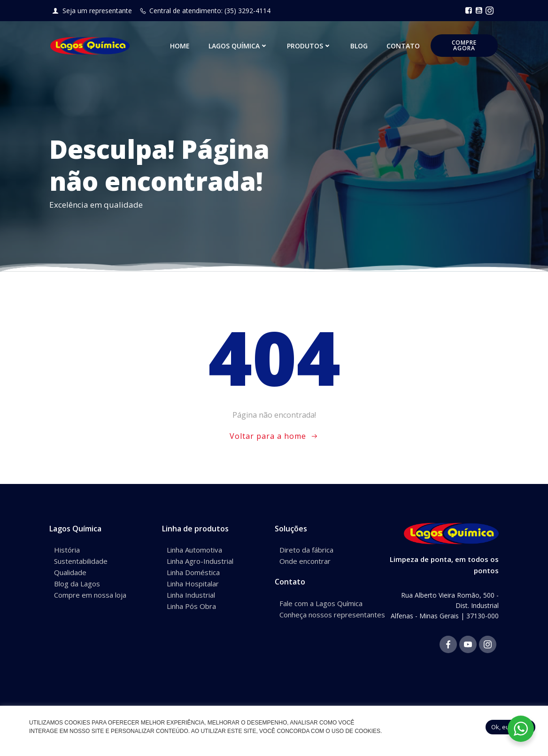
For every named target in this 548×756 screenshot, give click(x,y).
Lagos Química (239, 47)
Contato (404, 47)
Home (181, 47)
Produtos (310, 47)
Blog (360, 47)
